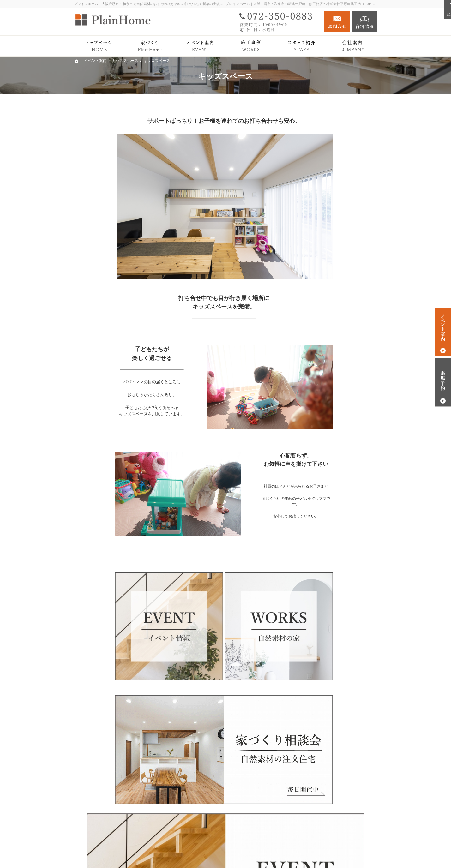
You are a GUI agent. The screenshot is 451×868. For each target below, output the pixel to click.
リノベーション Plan (329, 383)
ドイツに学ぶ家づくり (338, 320)
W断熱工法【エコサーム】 (342, 240)
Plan (319, 283)
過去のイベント (331, 454)
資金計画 (324, 426)
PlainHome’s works (327, 345)
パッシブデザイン (333, 231)
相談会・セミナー (333, 436)
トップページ (323, 197)
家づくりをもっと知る (332, 262)
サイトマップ (323, 550)
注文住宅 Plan (323, 370)
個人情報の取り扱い (329, 538)
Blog (314, 466)
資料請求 (364, 21)
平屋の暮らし (323, 333)
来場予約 (443, 382)
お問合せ (337, 21)
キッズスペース (331, 407)
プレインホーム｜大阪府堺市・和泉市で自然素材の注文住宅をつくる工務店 (279, 853)
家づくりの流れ (331, 302)
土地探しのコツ (331, 445)
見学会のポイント (333, 417)
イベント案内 (323, 395)
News (315, 479)
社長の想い (327, 503)
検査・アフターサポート (340, 311)
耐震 (320, 250)
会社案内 (318, 491)
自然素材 (324, 222)
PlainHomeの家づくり (331, 210)
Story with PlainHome (329, 358)
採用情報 (318, 525)
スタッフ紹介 (329, 513)
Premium (324, 293)
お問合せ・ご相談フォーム (339, 829)
